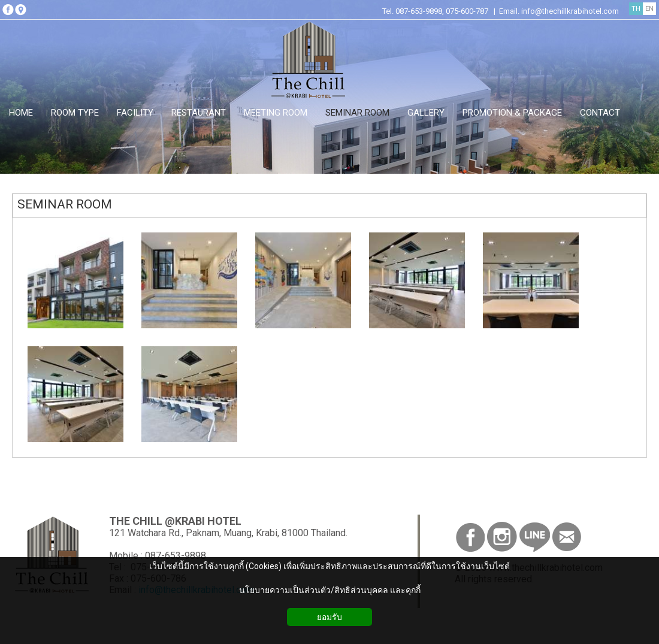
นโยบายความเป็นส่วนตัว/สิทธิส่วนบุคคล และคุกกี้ (330, 590)
